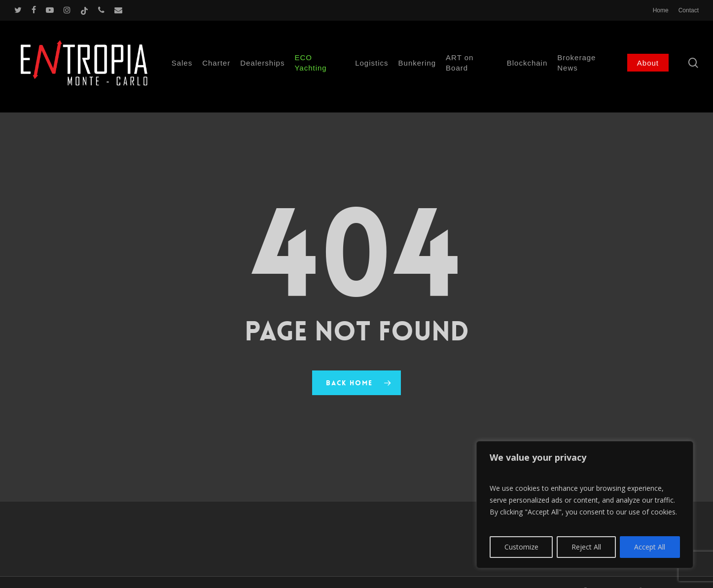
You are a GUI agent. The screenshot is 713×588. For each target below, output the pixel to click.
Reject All (586, 547)
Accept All (650, 547)
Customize (521, 547)
